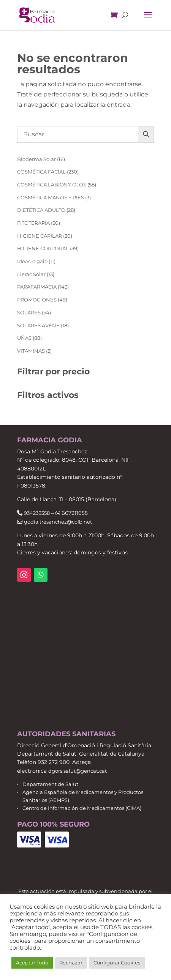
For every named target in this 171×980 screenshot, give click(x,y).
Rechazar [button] (71, 963)
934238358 (37, 513)
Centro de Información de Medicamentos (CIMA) (82, 808)
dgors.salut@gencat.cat (78, 771)
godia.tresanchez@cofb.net (58, 522)
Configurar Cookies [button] (117, 963)
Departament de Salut (50, 784)
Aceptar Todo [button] (32, 963)
